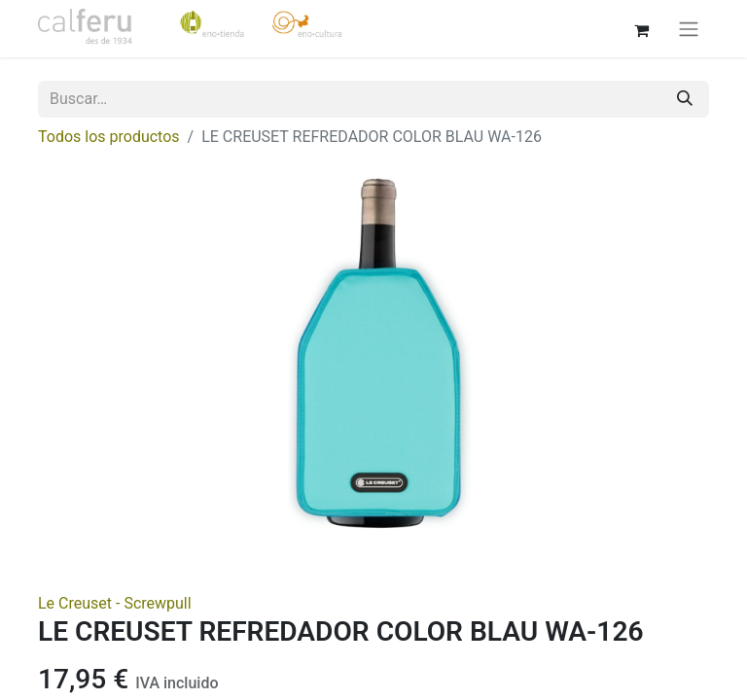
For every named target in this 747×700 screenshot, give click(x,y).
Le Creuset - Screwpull (115, 603)
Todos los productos (109, 137)
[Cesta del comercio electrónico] (641, 28)
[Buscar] (685, 99)
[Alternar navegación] (689, 29)
